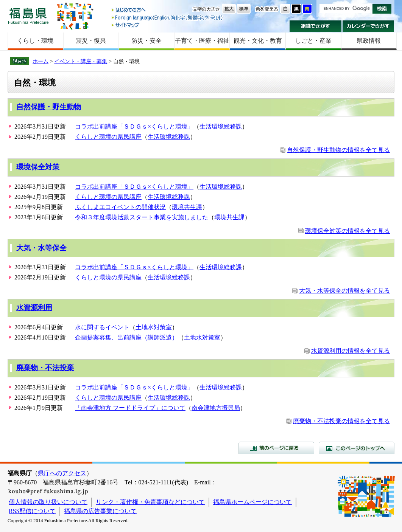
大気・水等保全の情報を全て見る (344, 291)
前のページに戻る (276, 448)
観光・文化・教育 (258, 41)
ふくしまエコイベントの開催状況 (120, 207)
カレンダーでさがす (368, 26)
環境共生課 (187, 207)
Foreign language (168, 18)
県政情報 (369, 41)
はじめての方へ (168, 10)
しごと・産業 (313, 41)
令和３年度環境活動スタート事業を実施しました (142, 217)
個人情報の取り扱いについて (48, 502)
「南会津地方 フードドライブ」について (130, 408)
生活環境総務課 (221, 126)
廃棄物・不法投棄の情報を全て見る (341, 421)
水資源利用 (34, 308)
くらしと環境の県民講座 (108, 137)
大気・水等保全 (41, 248)
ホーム (41, 61)
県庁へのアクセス (62, 473)
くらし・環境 (35, 41)
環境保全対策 (38, 167)
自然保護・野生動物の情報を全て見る (338, 150)
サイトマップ (168, 25)
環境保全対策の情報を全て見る (347, 231)
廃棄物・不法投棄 (45, 368)
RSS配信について (32, 511)
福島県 (28, 16)
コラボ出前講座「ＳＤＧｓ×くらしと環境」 (134, 126)
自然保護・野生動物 (49, 107)
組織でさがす (316, 26)
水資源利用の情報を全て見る (351, 351)
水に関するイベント (102, 327)
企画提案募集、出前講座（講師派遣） (126, 337)
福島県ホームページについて (252, 502)
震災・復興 (91, 41)
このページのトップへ (357, 448)
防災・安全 (146, 41)
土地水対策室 (154, 327)
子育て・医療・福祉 (202, 41)
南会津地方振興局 (216, 408)
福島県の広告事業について (100, 511)
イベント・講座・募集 (81, 61)
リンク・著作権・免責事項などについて (150, 502)
